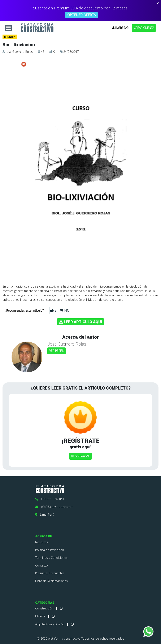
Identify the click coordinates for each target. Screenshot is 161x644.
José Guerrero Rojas (19, 52)
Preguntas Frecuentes (50, 573)
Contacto (42, 565)
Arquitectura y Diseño (50, 624)
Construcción (44, 608)
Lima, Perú (45, 514)
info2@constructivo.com (54, 507)
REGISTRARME (80, 456)
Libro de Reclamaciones (51, 581)
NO (65, 310)
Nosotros (42, 542)
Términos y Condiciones (51, 558)
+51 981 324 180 (49, 499)
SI (54, 310)
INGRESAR (120, 28)
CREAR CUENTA (144, 28)
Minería (40, 616)
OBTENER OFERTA (82, 15)
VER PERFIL (56, 351)
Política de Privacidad (50, 550)
